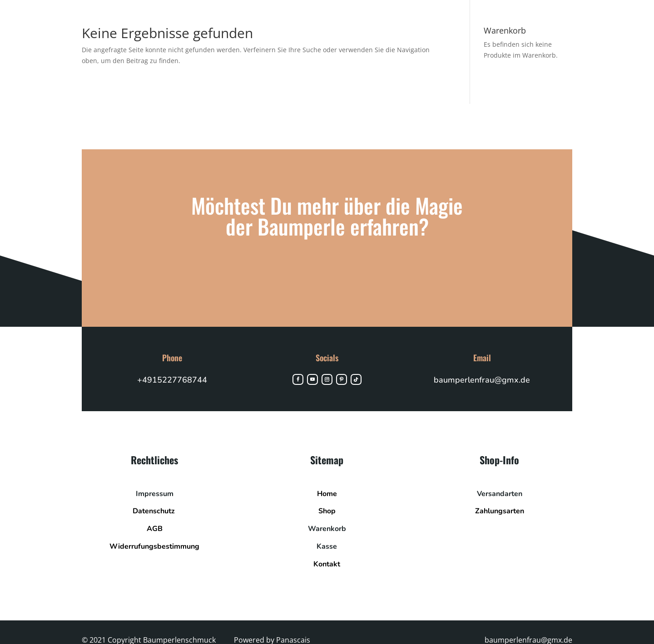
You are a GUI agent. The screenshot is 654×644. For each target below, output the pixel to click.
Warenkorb (327, 529)
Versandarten (500, 494)
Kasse (327, 546)
